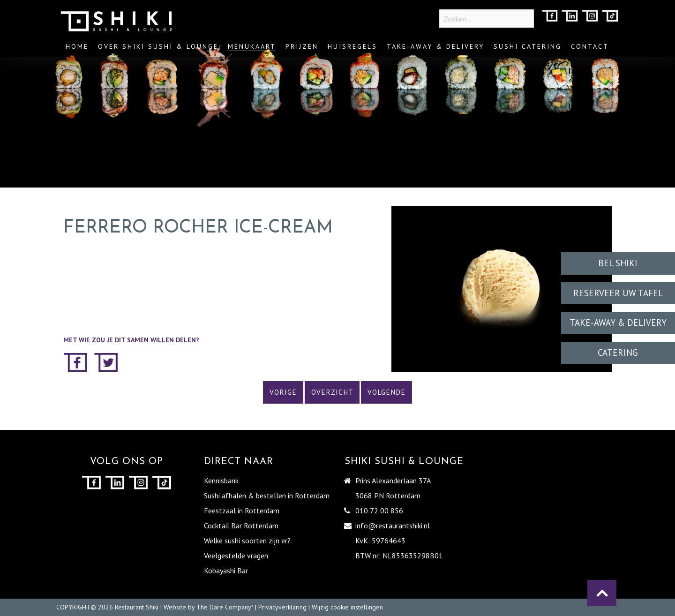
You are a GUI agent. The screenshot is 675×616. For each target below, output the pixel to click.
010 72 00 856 (379, 511)
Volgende (386, 392)
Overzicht (332, 392)
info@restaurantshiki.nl (393, 526)
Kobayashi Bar (226, 571)
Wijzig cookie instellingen (347, 607)
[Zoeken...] (487, 19)
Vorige (283, 392)
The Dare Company (224, 607)
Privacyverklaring (282, 607)
